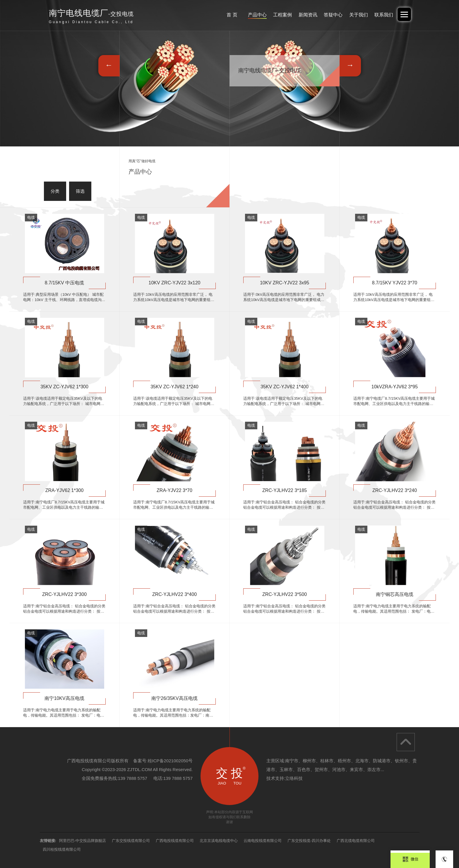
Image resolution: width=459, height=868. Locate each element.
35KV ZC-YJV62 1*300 (64, 387)
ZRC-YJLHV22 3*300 (64, 594)
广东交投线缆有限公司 (131, 841)
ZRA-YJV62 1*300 (65, 490)
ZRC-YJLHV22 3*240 (395, 490)
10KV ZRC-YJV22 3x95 (285, 283)
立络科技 (294, 778)
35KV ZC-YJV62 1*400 (285, 387)
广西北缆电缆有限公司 (356, 841)
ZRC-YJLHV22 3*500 (285, 594)
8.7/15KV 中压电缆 (64, 283)
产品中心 (242, 15)
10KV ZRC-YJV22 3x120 (175, 283)
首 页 (214, 15)
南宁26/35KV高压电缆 (174, 698)
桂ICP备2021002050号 (170, 761)
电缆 (31, 217)
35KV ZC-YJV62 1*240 (174, 387)
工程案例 (270, 15)
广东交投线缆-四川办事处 (309, 841)
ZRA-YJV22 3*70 (174, 490)
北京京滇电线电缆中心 (219, 841)
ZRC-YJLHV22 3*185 (285, 490)
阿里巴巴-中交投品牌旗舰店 (83, 841)
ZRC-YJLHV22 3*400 (174, 594)
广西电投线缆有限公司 (175, 841)
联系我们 (382, 15)
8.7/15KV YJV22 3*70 (395, 283)
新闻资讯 (298, 15)
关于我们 (354, 15)
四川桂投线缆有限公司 (62, 849)
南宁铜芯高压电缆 (395, 594)
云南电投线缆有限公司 (263, 841)
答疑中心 (326, 15)
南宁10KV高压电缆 (64, 698)
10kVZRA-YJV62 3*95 (395, 387)
